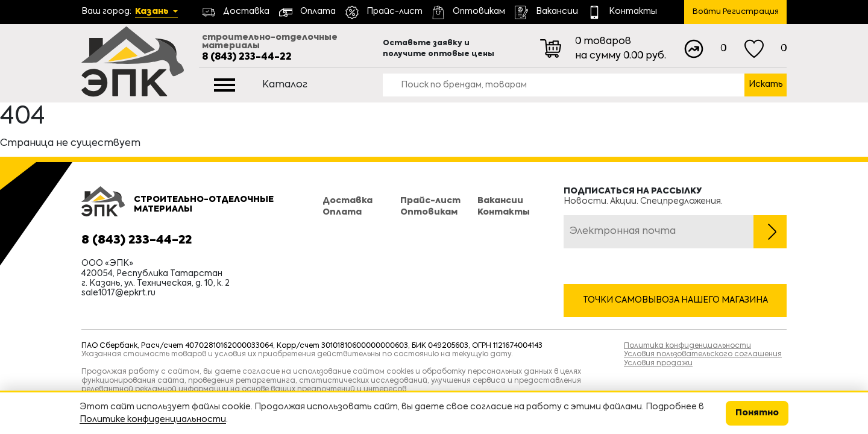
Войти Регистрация (736, 12)
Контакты (504, 212)
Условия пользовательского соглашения (703, 354)
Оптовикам (429, 212)
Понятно (757, 413)
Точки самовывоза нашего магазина (675, 300)
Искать (766, 84)
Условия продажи (658, 363)
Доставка (348, 201)
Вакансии (500, 201)
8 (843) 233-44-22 (247, 57)
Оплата (342, 212)
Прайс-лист (430, 201)
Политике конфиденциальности (153, 420)
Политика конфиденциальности (687, 346)
